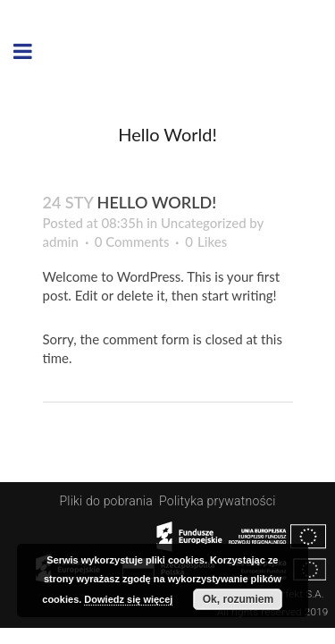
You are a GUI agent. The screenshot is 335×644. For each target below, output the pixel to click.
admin (61, 241)
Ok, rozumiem (238, 599)
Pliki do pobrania (109, 501)
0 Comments (132, 241)
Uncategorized (204, 223)
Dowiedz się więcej (128, 599)
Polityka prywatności (217, 501)
